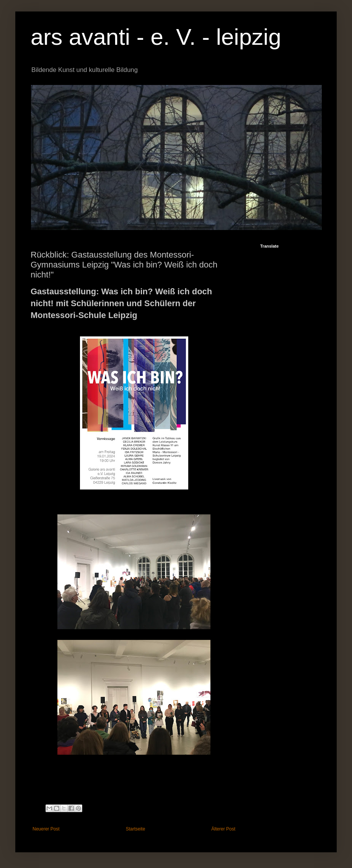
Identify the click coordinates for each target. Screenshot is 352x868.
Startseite (136, 829)
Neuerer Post (46, 829)
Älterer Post (223, 829)
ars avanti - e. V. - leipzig (156, 37)
